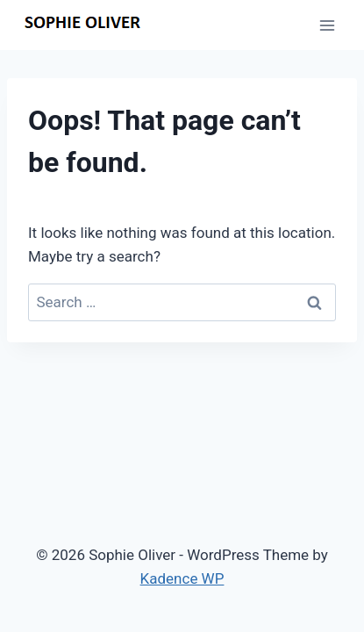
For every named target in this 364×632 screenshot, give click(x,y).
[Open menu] (327, 25)
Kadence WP (182, 578)
